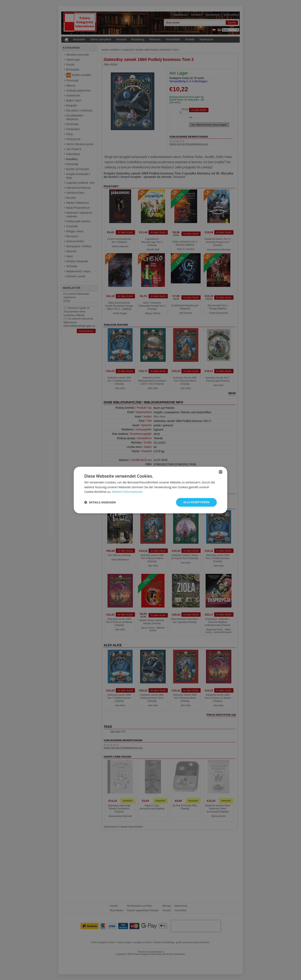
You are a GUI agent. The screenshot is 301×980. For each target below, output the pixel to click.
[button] (100, 502)
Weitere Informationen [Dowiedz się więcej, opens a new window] (127, 492)
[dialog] (150, 490)
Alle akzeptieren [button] (196, 502)
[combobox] (221, 472)
